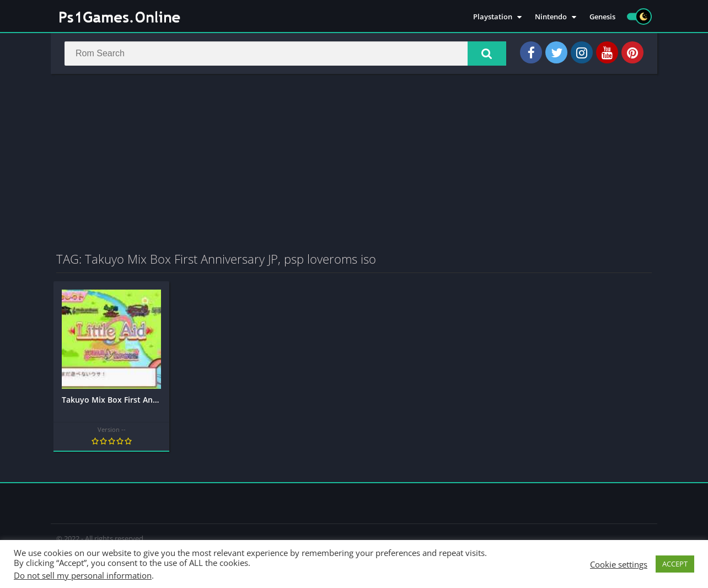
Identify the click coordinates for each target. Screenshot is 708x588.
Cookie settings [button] (619, 564)
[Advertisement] (354, 162)
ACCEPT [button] (675, 564)
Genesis (602, 17)
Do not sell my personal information (83, 575)
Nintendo (551, 17)
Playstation (493, 17)
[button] (487, 54)
